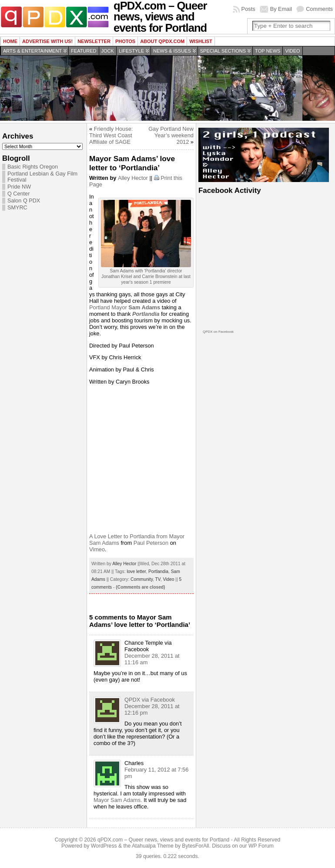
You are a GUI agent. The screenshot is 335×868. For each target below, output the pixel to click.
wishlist (201, 41)
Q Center (18, 194)
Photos (125, 41)
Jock (108, 51)
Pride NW (19, 187)
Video (292, 51)
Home (10, 41)
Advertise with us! (47, 41)
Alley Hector (133, 178)
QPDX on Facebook (218, 332)
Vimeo (97, 549)
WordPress (104, 846)
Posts (248, 9)
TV (158, 579)
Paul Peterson (151, 543)
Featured (84, 51)
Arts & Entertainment (32, 51)
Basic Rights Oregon (33, 167)
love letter (136, 571)
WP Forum (261, 846)
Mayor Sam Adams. (118, 800)
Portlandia (158, 571)
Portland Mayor (125, 307)
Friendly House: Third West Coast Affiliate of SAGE (111, 135)
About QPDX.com (162, 41)
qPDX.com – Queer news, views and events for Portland (163, 840)
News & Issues (172, 51)
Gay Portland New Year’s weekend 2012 (171, 135)
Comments (319, 9)
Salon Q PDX (24, 201)
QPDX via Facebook (150, 700)
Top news (268, 51)
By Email (281, 9)
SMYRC (17, 208)
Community (142, 579)
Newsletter (94, 41)
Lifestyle (131, 51)
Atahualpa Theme (153, 846)
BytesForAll (195, 846)
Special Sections (223, 51)
